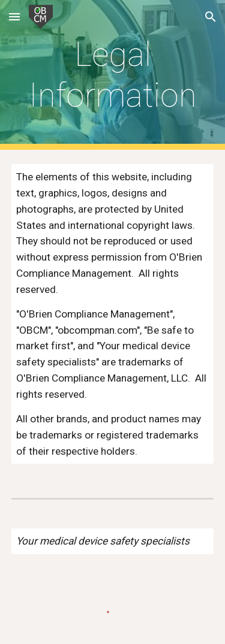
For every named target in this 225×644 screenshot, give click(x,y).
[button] (14, 16)
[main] (113, 75)
